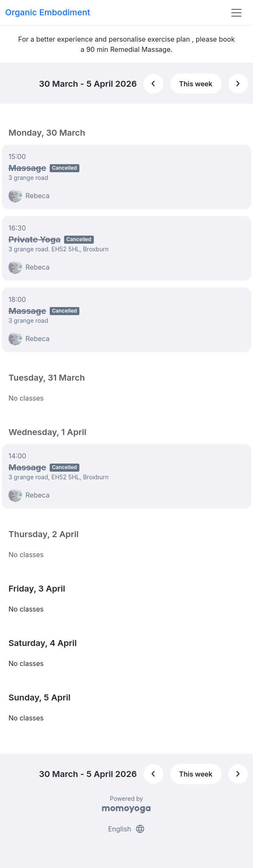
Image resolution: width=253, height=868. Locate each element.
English (126, 829)
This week (196, 84)
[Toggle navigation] (236, 13)
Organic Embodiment (48, 12)
